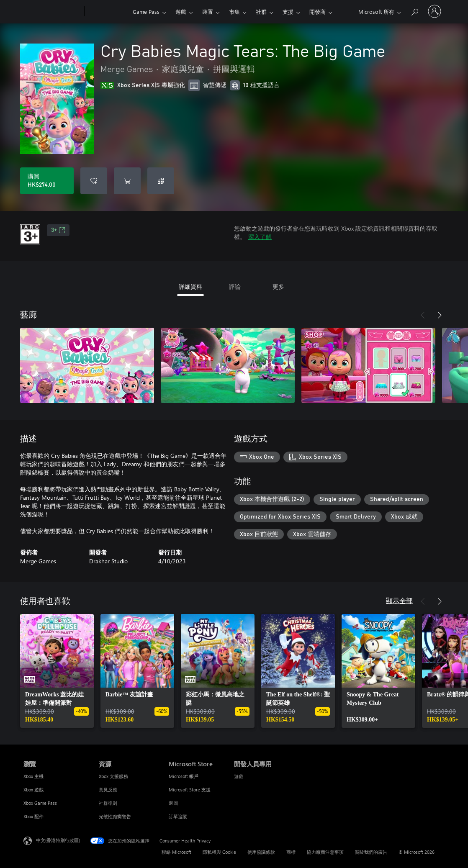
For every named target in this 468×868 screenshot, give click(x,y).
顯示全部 (399, 600)
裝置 (208, 12)
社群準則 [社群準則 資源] (108, 803)
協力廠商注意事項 (325, 852)
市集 (234, 12)
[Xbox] (107, 12)
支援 (288, 12)
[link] (57, 671)
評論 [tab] (235, 286)
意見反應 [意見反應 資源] (108, 790)
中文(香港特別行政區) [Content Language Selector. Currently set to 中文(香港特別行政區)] (58, 840)
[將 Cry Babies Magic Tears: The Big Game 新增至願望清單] (94, 181)
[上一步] (423, 315)
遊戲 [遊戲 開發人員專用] (239, 776)
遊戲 (181, 12)
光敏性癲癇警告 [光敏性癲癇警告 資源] (115, 816)
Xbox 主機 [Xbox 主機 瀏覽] (33, 776)
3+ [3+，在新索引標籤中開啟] (58, 230)
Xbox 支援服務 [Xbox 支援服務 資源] (113, 776)
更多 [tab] (278, 286)
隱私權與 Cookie (219, 852)
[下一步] (440, 315)
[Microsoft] (52, 12)
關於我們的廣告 (371, 852)
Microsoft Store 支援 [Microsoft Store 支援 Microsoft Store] (190, 790)
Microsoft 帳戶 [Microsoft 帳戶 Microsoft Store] (184, 776)
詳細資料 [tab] (190, 286)
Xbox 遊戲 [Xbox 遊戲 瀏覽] (33, 790)
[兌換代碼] (161, 181)
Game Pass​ (146, 12)
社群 (261, 12)
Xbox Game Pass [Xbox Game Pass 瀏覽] (40, 803)
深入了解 (260, 237)
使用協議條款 (261, 852)
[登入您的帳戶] (435, 11)
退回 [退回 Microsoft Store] (173, 803)
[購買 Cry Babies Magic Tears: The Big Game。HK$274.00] (47, 181)
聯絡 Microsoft (176, 852)
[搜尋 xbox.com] (414, 11)
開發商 (318, 12)
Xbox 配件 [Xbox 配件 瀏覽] (33, 816)
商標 (291, 852)
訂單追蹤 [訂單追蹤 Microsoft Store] (178, 816)
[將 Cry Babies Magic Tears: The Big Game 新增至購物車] (127, 181)
